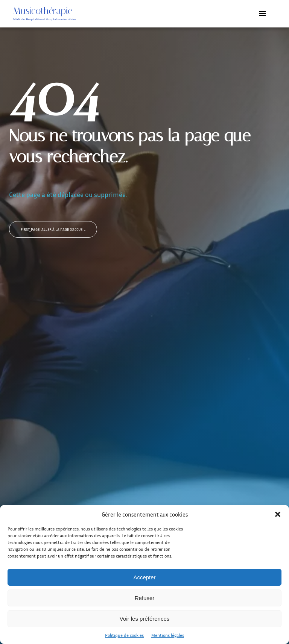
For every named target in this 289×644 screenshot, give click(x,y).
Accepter (144, 577)
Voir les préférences (145, 619)
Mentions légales (168, 635)
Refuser (145, 598)
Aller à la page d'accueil (53, 229)
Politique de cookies (124, 635)
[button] (278, 514)
